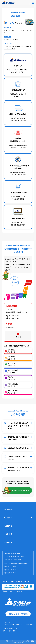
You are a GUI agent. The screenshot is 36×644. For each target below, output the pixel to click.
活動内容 (9, 526)
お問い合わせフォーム (20, 490)
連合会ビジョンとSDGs (11, 591)
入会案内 (9, 518)
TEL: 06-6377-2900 (10, 629)
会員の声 (9, 534)
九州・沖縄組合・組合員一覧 (14, 392)
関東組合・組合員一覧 (11, 364)
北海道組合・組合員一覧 (12, 351)
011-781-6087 (14, 316)
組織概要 (9, 509)
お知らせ (9, 542)
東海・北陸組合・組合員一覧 (14, 371)
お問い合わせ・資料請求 (18, 614)
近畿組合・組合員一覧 (11, 378)
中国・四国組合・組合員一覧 (14, 385)
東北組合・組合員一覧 (11, 358)
